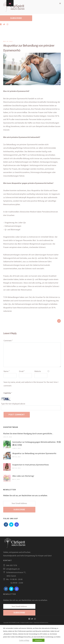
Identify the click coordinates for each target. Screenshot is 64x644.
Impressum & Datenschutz (41, 622)
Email (22, 371)
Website (38, 371)
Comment (8, 341)
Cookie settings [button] (24, 640)
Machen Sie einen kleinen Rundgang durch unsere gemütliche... (28, 434)
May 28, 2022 (8, 41)
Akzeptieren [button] (38, 640)
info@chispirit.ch (13, 569)
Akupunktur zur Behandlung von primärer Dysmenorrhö (34, 453)
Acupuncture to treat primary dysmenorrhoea (30, 465)
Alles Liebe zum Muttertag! (23, 476)
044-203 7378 (12, 565)
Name (7, 371)
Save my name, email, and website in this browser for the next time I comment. (31, 384)
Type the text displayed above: (13, 404)
